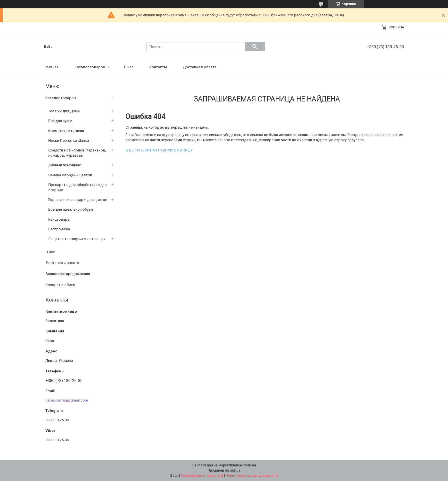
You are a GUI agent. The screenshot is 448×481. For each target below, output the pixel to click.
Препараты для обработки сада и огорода (78, 187)
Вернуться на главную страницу (161, 150)
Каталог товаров (90, 67)
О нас (129, 67)
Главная (52, 67)
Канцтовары (59, 219)
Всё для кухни (60, 121)
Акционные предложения (68, 274)
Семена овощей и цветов (70, 175)
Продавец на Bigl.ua (224, 470)
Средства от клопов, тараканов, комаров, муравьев (77, 153)
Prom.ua (249, 465)
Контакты (158, 67)
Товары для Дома (64, 111)
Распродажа (59, 229)
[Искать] (255, 47)
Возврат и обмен (60, 285)
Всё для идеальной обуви (71, 209)
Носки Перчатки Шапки (69, 140)
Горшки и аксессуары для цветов (78, 200)
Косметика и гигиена (66, 131)
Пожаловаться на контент (202, 476)
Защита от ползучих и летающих (77, 239)
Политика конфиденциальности (252, 476)
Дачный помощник (65, 165)
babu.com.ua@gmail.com (67, 400)
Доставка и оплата (200, 67)
